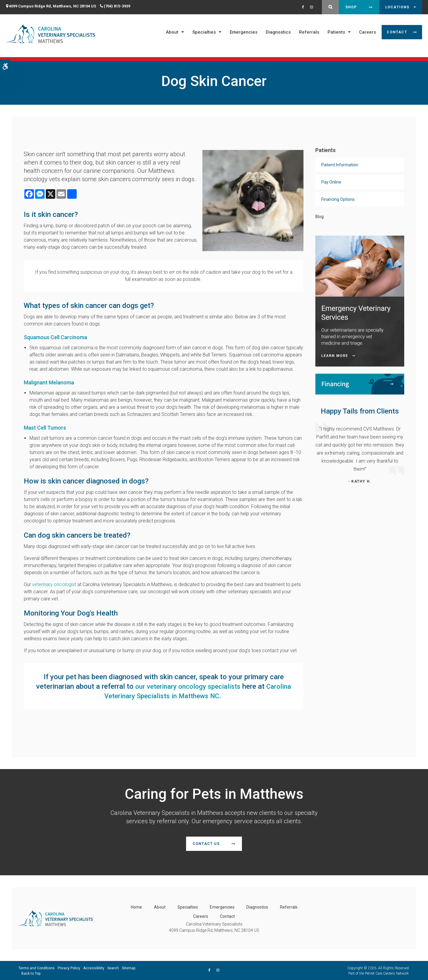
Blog (320, 217)
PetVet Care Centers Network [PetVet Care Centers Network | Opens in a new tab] (387, 973)
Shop (351, 7)
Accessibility (94, 968)
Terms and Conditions (37, 968)
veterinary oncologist (54, 584)
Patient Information (340, 165)
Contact (397, 32)
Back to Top (31, 973)
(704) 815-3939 (117, 6)
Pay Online (331, 182)
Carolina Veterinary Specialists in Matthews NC (166, 696)
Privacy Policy (69, 968)
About (172, 32)
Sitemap (129, 968)
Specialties (204, 32)
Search (113, 968)
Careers (368, 32)
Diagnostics (278, 32)
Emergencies (244, 32)
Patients (336, 32)
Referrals (309, 32)
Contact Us (206, 844)
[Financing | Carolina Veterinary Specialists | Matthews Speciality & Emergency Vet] (360, 384)
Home (136, 907)
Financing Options (338, 199)
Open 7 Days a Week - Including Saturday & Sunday (209, 56)
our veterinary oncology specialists (205, 686)
